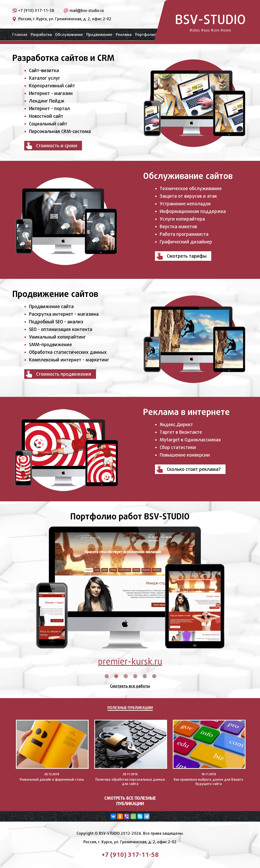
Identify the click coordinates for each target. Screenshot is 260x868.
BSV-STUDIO (210, 22)
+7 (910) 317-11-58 (36, 11)
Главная (20, 35)
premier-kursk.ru (130, 661)
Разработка (41, 35)
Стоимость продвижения (64, 374)
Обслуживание (69, 35)
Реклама (124, 35)
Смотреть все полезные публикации (130, 801)
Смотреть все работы (130, 686)
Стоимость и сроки (57, 146)
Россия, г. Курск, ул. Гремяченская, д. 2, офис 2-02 (65, 19)
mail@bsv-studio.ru (87, 11)
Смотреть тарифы (187, 256)
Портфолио (146, 35)
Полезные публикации (130, 708)
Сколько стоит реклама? (194, 469)
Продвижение (99, 35)
